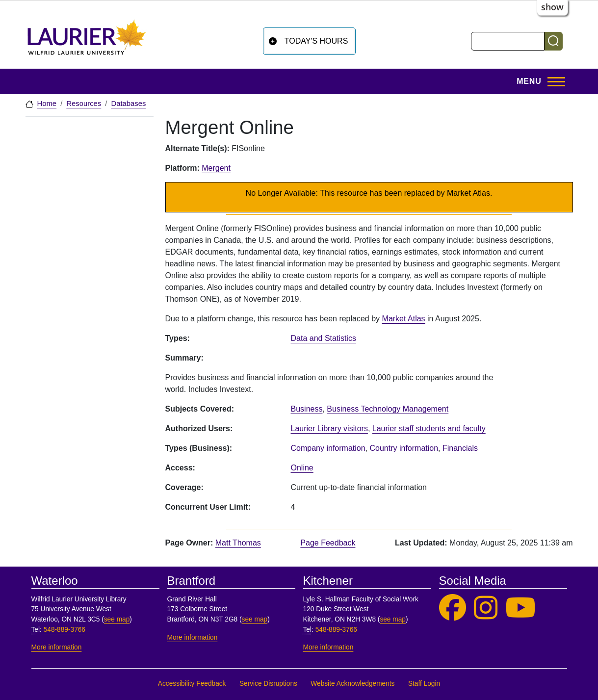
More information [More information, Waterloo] (57, 647)
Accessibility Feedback (192, 684)
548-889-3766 (65, 630)
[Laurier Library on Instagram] (486, 608)
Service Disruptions (268, 684)
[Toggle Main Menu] (538, 81)
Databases (128, 104)
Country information (404, 448)
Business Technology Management (388, 409)
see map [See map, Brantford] (255, 619)
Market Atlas (404, 319)
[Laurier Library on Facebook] (453, 608)
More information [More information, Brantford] (193, 637)
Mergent (216, 168)
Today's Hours (316, 41)
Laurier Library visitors (329, 428)
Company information (328, 448)
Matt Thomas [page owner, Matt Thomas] (238, 543)
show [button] (552, 7)
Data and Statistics (324, 338)
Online (302, 468)
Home (47, 104)
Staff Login (424, 684)
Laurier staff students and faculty (429, 428)
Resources (84, 104)
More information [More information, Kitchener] (328, 647)
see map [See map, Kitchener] (393, 619)
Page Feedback (328, 543)
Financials (460, 448)
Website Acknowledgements (352, 684)
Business (307, 409)
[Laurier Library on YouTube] (520, 608)
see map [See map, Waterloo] (117, 619)
